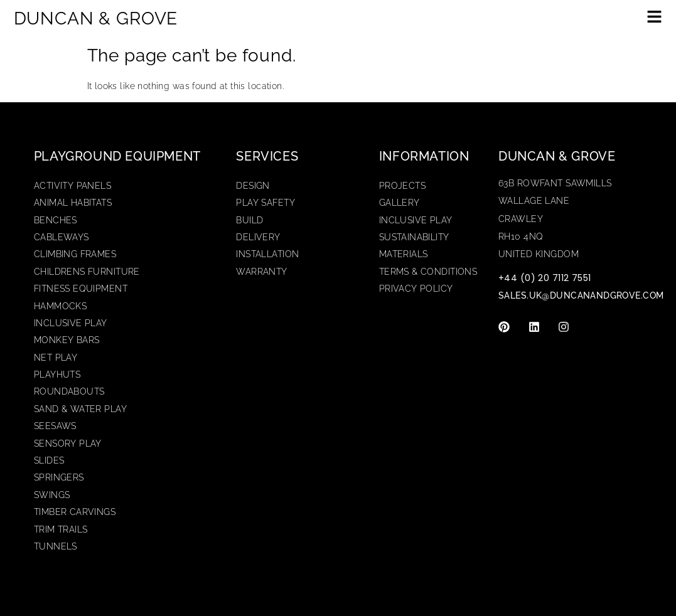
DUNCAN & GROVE (96, 19)
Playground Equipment (117, 156)
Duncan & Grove (557, 156)
